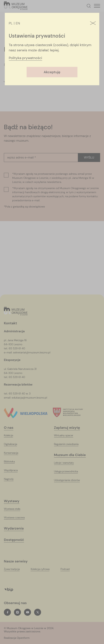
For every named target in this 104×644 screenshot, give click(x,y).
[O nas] (11, 428)
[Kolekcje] (11, 435)
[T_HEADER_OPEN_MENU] (97, 6)
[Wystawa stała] (14, 509)
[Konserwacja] (13, 453)
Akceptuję (52, 72)
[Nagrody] (11, 479)
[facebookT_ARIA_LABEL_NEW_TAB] (7, 612)
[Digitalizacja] (13, 444)
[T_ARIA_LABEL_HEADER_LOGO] (16, 6)
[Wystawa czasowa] (17, 518)
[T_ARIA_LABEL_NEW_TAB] (29, 638)
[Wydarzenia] (16, 528)
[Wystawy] (14, 501)
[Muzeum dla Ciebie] (72, 455)
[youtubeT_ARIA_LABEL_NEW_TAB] (28, 612)
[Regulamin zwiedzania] (69, 444)
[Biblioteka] (12, 462)
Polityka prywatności (25, 58)
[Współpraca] (13, 470)
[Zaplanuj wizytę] (69, 428)
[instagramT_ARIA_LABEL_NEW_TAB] (17, 612)
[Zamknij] (93, 23)
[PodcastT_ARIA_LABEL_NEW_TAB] (67, 569)
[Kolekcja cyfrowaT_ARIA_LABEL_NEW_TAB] (42, 569)
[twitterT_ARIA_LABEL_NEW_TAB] (38, 612)
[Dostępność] (16, 540)
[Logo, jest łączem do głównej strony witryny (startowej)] (16, 311)
